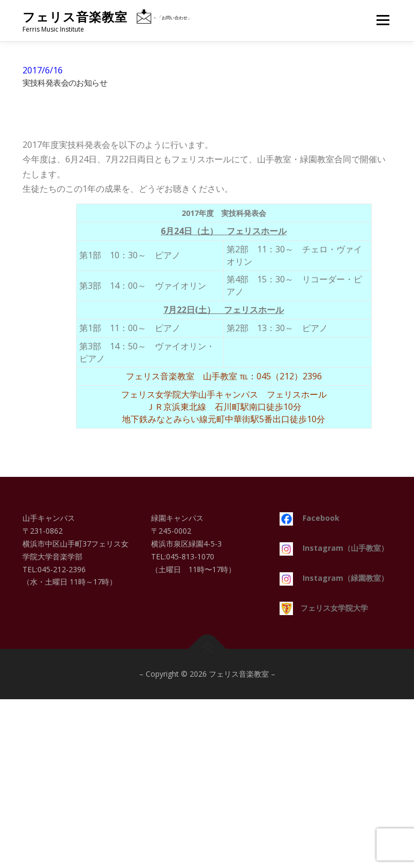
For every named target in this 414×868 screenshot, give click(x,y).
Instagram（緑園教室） (334, 578)
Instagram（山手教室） (334, 548)
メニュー (383, 20)
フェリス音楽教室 (75, 17)
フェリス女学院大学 (324, 608)
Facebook (310, 518)
